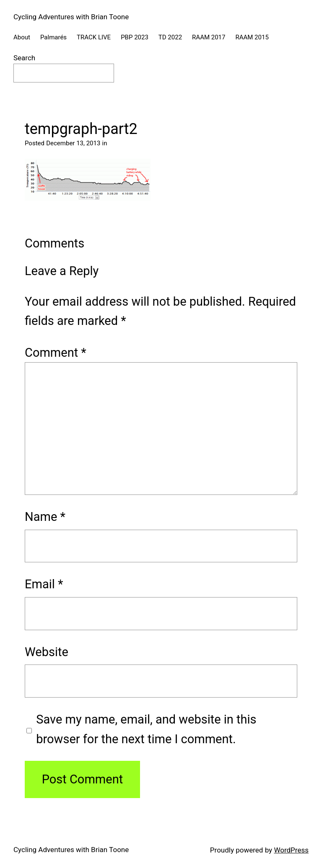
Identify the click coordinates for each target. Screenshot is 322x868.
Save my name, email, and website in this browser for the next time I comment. (146, 729)
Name (45, 517)
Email (44, 584)
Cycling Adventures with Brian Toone (71, 17)
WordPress (291, 850)
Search (24, 58)
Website (47, 652)
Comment (56, 353)
